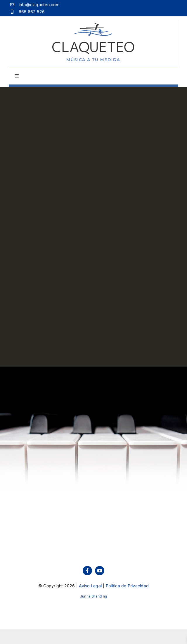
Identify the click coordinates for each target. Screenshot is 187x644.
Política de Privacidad (127, 586)
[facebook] (87, 571)
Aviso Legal (90, 586)
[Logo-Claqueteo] (93, 25)
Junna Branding (93, 596)
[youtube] (100, 571)
